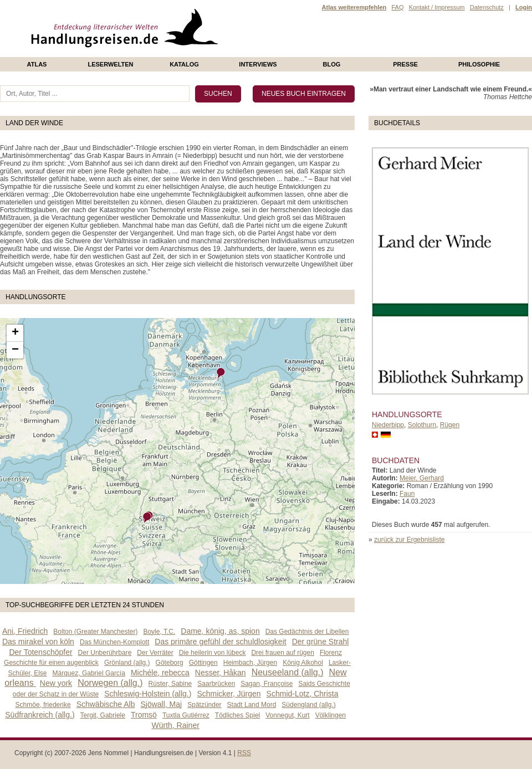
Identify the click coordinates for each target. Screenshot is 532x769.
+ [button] (15, 333)
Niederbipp (388, 425)
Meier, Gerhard (422, 478)
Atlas (37, 64)
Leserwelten (110, 64)
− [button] (15, 350)
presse (405, 64)
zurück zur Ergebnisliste (409, 540)
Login (524, 7)
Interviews (258, 64)
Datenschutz (487, 7)
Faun (407, 494)
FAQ (397, 7)
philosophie (479, 64)
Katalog (184, 64)
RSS (244, 753)
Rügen (450, 425)
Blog (332, 64)
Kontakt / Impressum (437, 7)
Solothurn (422, 425)
